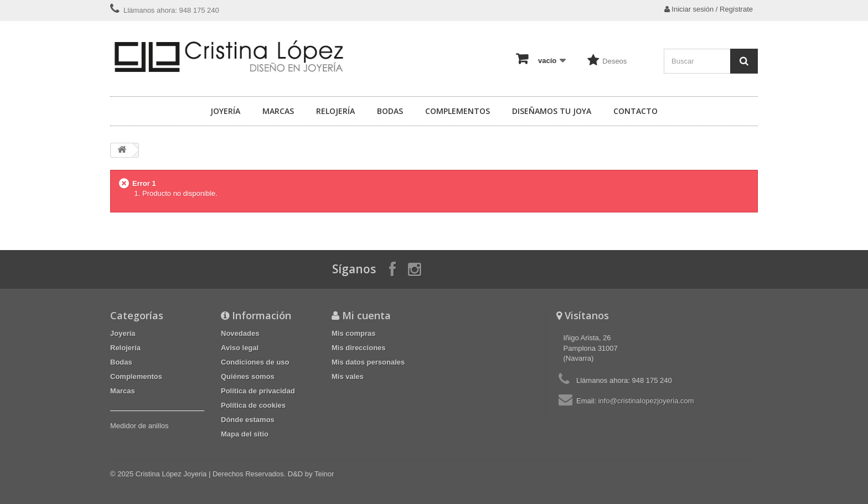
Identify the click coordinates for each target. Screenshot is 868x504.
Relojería (335, 111)
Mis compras (353, 333)
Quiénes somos (248, 376)
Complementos (458, 111)
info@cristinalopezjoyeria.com (646, 401)
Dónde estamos (248, 420)
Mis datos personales (368, 362)
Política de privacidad (258, 391)
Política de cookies (253, 405)
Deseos (614, 61)
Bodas (390, 111)
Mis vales (348, 376)
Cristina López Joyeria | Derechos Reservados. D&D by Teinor (235, 474)
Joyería (225, 111)
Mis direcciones (359, 348)
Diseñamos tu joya (552, 111)
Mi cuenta (366, 315)
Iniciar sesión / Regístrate (709, 9)
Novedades (240, 333)
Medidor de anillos (139, 426)
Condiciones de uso (255, 362)
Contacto (635, 111)
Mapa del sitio (245, 434)
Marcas (278, 111)
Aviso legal (240, 348)
